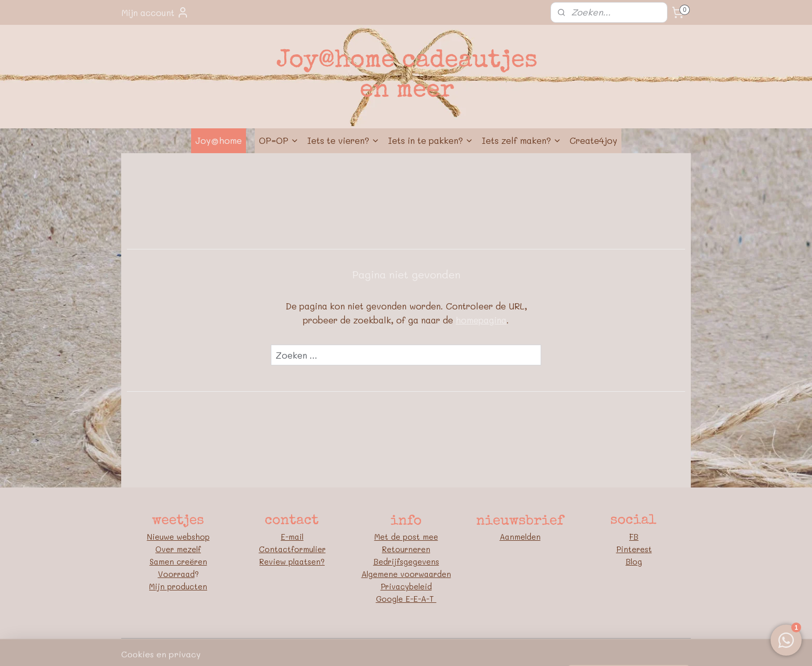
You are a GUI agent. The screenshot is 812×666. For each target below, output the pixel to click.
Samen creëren (178, 561)
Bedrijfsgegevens (406, 561)
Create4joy (593, 140)
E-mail (292, 537)
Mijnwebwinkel (518, 647)
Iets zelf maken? (521, 140)
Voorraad (176, 574)
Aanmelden (520, 537)
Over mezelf (178, 549)
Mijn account (155, 12)
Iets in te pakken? (431, 140)
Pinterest (634, 549)
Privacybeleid (406, 586)
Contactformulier (292, 549)
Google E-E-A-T (406, 599)
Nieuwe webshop (178, 537)
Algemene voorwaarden (406, 574)
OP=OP (279, 140)
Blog (634, 561)
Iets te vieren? (343, 140)
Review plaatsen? (292, 561)
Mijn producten (178, 586)
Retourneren (406, 549)
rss (383, 647)
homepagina (481, 320)
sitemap (361, 647)
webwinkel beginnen (423, 647)
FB (634, 537)
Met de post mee (406, 537)
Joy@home (219, 140)
